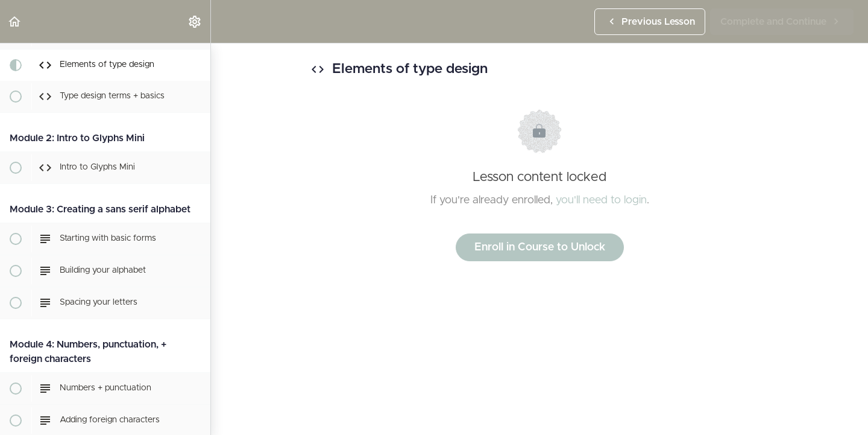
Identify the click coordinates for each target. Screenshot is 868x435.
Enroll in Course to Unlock (540, 247)
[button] (15, 21)
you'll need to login (601, 200)
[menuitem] (195, 21)
